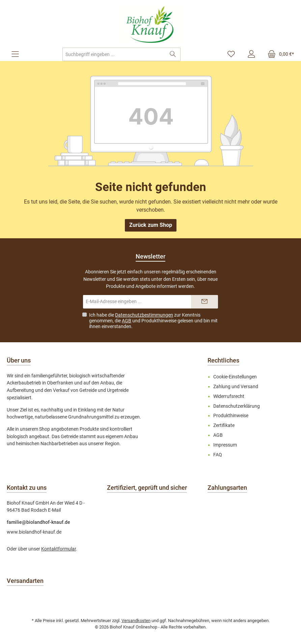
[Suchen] (173, 54)
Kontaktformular (59, 549)
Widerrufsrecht (229, 396)
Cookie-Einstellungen (235, 377)
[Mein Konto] (251, 54)
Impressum (225, 445)
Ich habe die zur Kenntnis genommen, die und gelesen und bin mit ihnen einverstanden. (153, 321)
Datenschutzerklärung (237, 406)
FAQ (218, 455)
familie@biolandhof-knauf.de (38, 522)
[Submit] (204, 302)
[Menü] (15, 54)
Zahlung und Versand (236, 387)
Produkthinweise (159, 321)
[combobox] (114, 54)
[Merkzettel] (231, 54)
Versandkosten (136, 621)
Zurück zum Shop (151, 225)
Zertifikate (224, 425)
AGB (127, 321)
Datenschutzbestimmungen (144, 315)
